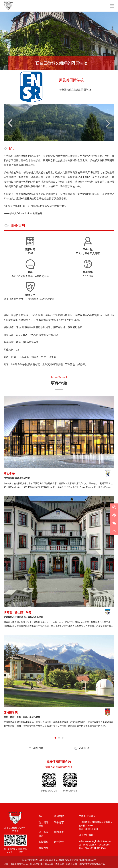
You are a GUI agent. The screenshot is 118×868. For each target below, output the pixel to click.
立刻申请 (82, 748)
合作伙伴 (59, 842)
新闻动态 (59, 832)
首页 (41, 816)
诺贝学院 (59, 816)
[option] (59, 41)
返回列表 (36, 748)
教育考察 (43, 848)
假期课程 (43, 842)
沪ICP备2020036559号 (85, 860)
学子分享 (59, 822)
